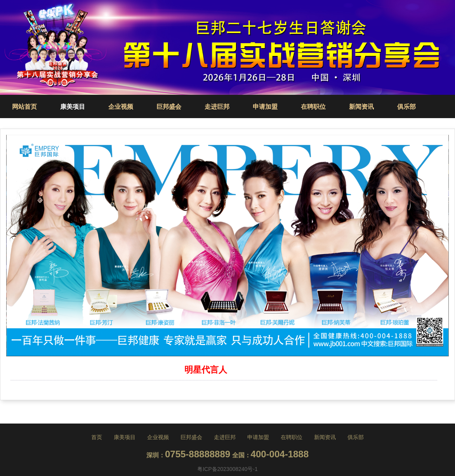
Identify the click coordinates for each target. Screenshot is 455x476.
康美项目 (73, 107)
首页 (97, 437)
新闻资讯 (361, 107)
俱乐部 (406, 107)
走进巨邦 (217, 107)
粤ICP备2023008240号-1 (227, 469)
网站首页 (24, 107)
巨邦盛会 (169, 107)
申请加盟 (265, 107)
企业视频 (121, 107)
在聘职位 (313, 107)
